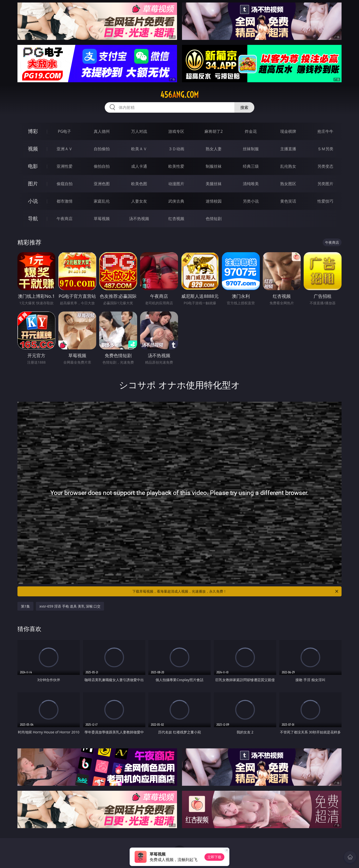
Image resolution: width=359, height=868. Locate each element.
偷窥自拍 (65, 184)
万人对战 (139, 131)
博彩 (33, 131)
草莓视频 (102, 219)
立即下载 (214, 857)
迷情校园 (214, 201)
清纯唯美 (251, 184)
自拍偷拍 (102, 149)
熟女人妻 (214, 149)
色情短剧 (214, 219)
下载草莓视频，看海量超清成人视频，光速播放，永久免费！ (236, 591)
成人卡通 (139, 166)
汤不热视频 (139, 219)
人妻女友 (139, 201)
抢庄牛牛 (325, 131)
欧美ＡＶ (139, 149)
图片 (33, 184)
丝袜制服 (251, 149)
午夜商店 (65, 219)
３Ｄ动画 (176, 149)
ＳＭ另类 (325, 149)
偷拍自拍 (102, 166)
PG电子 (64, 131)
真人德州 (102, 131)
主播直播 (288, 149)
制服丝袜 (214, 166)
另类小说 (251, 201)
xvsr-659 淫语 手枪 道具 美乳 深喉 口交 (70, 606)
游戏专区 (176, 131)
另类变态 (325, 166)
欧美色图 (139, 184)
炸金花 (251, 131)
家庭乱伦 (102, 201)
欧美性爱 (176, 166)
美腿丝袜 (214, 184)
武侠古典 (176, 201)
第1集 (25, 606)
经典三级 (251, 166)
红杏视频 (176, 219)
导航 (33, 218)
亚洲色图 (102, 184)
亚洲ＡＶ (65, 149)
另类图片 (325, 184)
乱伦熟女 (288, 166)
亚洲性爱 (65, 166)
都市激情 (65, 201)
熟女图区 (288, 184)
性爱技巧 (325, 201)
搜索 (244, 107)
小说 (33, 201)
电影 (33, 166)
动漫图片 (176, 184)
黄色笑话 (288, 201)
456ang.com (179, 95)
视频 (33, 149)
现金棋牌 (288, 131)
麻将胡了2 (214, 131)
